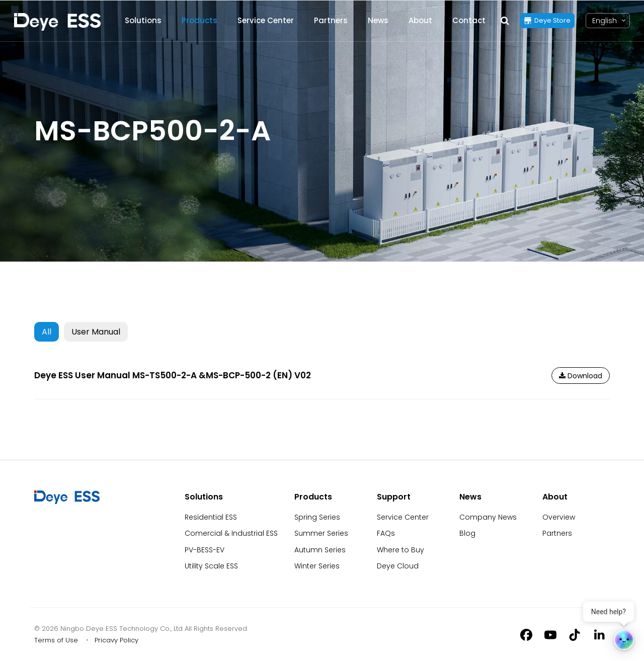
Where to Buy (400, 550)
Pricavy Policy (116, 640)
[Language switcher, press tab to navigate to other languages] (605, 21)
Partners (331, 20)
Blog (467, 533)
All (47, 332)
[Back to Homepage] (57, 22)
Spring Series (317, 517)
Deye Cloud (398, 566)
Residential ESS (211, 517)
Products (199, 20)
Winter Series (317, 566)
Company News (488, 517)
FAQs (386, 533)
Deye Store (552, 20)
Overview (559, 517)
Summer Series (321, 533)
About (420, 20)
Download (581, 376)
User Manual (96, 332)
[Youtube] (550, 634)
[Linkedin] (599, 634)
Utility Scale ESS (211, 566)
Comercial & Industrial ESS (231, 533)
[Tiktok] (575, 634)
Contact (469, 20)
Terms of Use (56, 640)
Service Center (266, 20)
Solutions (143, 20)
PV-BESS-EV (205, 550)
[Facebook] (526, 634)
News (378, 20)
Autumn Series (320, 550)
